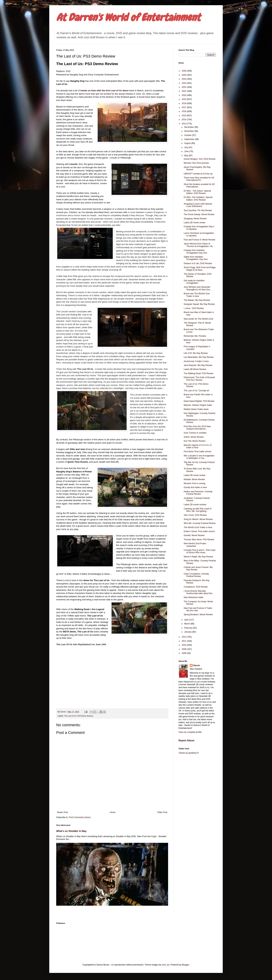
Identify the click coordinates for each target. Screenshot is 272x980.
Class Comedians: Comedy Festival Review (196, 575)
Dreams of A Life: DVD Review (198, 263)
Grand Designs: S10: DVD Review (200, 159)
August (188, 143)
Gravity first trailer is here (195, 487)
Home (113, 812)
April (187, 620)
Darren (197, 665)
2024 (184, 79)
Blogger (186, 965)
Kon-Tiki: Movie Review (195, 441)
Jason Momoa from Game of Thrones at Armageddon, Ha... (199, 245)
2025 (184, 75)
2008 (184, 653)
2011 (184, 641)
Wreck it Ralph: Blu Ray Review (198, 557)
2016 (184, 111)
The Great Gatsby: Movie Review (199, 214)
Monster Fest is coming (194, 483)
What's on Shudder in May (71, 831)
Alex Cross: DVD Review (195, 515)
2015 (184, 116)
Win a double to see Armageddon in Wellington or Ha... (199, 457)
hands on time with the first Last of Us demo (105, 91)
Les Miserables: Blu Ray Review (199, 357)
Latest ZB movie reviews (195, 505)
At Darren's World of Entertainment (128, 17)
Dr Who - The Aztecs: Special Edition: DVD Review (197, 192)
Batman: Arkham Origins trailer (198, 405)
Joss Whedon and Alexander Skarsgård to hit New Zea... (198, 288)
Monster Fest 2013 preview (196, 163)
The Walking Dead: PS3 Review (198, 373)
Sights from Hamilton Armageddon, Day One (196, 258)
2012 (184, 637)
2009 (184, 649)
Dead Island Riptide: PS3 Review (199, 401)
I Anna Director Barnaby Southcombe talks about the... (199, 592)
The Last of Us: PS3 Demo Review (79, 716)
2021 (184, 91)
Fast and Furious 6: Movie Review (199, 240)
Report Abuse (186, 740)
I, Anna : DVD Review (194, 308)
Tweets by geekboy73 (189, 753)
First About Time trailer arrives (197, 452)
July (186, 147)
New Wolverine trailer (194, 597)
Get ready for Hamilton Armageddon (194, 282)
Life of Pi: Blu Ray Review (196, 353)
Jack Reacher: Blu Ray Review (198, 365)
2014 (184, 120)
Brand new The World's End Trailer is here (197, 295)
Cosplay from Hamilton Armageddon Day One (195, 251)
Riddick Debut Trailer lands (196, 409)
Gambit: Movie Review (194, 535)
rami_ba (165, 965)
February (189, 628)
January (188, 632)
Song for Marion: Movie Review (198, 519)
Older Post (162, 812)
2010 (184, 645)
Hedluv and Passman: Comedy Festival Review (198, 493)
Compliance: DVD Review (196, 587)
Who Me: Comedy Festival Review (200, 523)
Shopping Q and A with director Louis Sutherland (198, 205)
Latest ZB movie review (195, 223)
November (189, 131)
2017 (184, 107)
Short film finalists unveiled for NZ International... (199, 186)
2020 (184, 95)
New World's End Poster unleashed (195, 545)
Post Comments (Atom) (80, 817)
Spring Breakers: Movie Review (198, 615)
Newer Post (62, 812)
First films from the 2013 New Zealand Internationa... (197, 428)
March (187, 624)
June (187, 151)
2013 (184, 124)
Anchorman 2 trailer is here (196, 361)
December (189, 127)
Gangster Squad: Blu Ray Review (199, 304)
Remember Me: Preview (195, 336)
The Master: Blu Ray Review (197, 300)
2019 (184, 99)
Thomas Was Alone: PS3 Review (199, 540)
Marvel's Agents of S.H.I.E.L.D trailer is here (198, 446)
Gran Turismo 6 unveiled (195, 433)
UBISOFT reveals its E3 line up (198, 174)
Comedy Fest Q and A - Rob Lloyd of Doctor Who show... (199, 551)
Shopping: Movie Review (195, 219)
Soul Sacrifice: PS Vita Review (198, 210)
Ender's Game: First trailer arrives (199, 531)
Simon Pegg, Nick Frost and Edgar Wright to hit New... (200, 269)
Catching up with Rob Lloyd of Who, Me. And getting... (197, 510)
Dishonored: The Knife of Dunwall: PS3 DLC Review (199, 379)
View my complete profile (190, 732)
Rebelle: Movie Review (194, 479)
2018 (184, 103)
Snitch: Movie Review (194, 437)
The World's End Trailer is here (198, 527)
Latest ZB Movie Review (195, 369)
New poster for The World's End (198, 319)
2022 (184, 87)
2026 (184, 71)
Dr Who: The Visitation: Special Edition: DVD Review (198, 198)
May (186, 156)
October (188, 135)
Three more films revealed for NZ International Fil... (199, 179)
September (190, 139)
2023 (184, 83)
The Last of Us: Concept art (196, 391)
